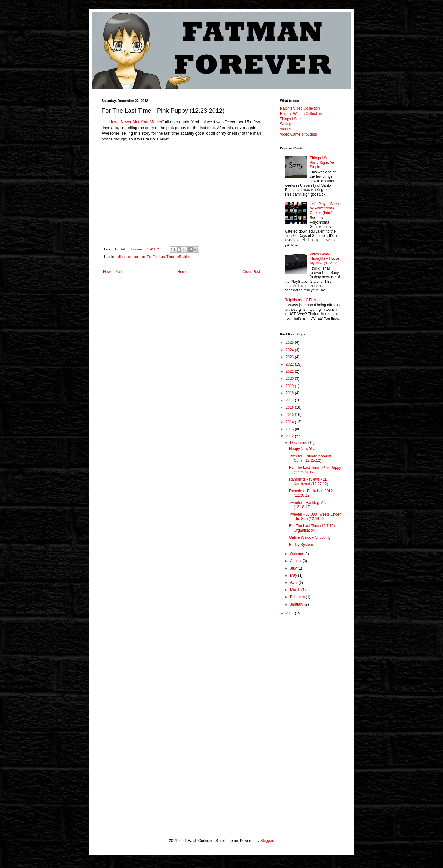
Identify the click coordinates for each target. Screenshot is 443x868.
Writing (286, 124)
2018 (290, 393)
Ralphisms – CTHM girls (304, 300)
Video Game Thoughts (298, 134)
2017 (290, 400)
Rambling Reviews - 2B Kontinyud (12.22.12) (309, 481)
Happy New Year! (303, 449)
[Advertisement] (311, 718)
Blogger (267, 841)
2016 (290, 408)
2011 (290, 613)
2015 (290, 415)
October (297, 554)
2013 (290, 429)
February (298, 597)
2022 (290, 364)
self (178, 257)
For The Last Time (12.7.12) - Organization (313, 528)
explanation (136, 257)
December (299, 443)
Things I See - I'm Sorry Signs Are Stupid (324, 162)
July (294, 568)
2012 (290, 436)
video (187, 257)
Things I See (290, 119)
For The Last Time (160, 257)
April (294, 582)
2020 (290, 379)
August (296, 561)
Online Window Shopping (310, 537)
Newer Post (113, 272)
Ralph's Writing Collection (301, 114)
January (297, 604)
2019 (290, 386)
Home (182, 272)
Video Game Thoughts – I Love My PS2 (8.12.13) (325, 259)
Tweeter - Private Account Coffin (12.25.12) (310, 458)
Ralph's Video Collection (300, 108)
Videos (285, 129)
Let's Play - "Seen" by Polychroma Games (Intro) (325, 208)
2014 (290, 422)
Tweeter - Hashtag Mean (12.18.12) (309, 505)
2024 (290, 350)
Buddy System (301, 545)
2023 (290, 357)
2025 (290, 343)
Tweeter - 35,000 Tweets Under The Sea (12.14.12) (315, 517)
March (296, 590)
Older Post (251, 272)
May (294, 575)
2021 (290, 371)
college (121, 257)
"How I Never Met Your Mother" (136, 122)
